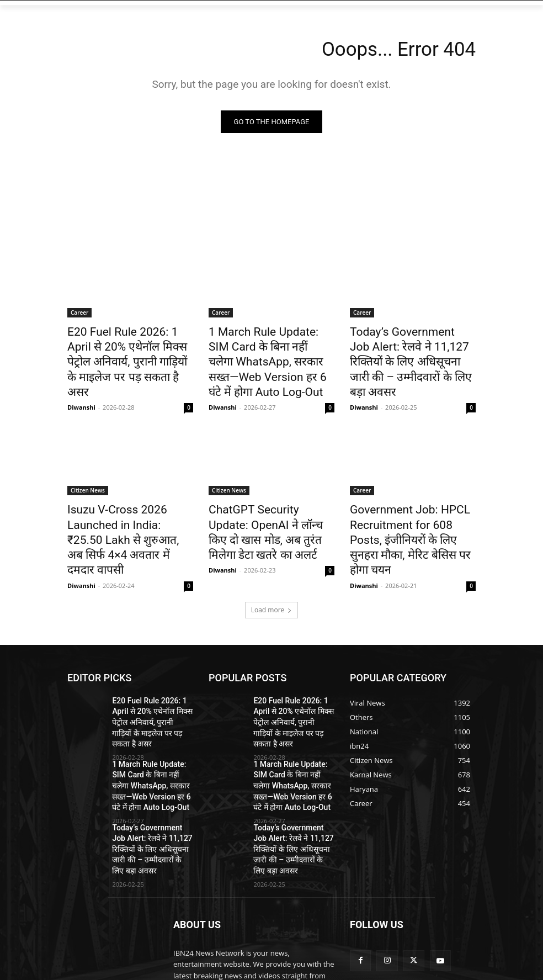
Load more (272, 571)
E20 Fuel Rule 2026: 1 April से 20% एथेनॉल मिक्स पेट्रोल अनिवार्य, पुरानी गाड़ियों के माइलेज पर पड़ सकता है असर (127, 351)
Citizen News (88, 479)
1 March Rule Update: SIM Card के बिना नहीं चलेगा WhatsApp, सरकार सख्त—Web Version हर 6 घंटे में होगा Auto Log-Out (266, 357)
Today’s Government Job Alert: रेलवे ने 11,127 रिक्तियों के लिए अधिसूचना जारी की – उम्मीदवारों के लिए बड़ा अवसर (412, 351)
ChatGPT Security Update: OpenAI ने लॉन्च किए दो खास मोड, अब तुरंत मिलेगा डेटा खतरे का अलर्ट (269, 509)
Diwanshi (81, 383)
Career (79, 315)
